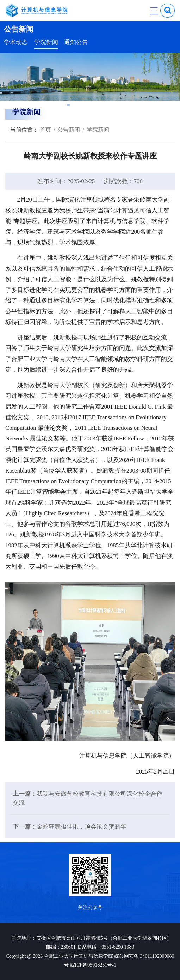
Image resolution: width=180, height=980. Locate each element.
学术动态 (16, 42)
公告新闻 (69, 130)
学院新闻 (46, 42)
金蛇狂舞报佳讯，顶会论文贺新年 (82, 827)
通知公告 (76, 42)
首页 (45, 130)
